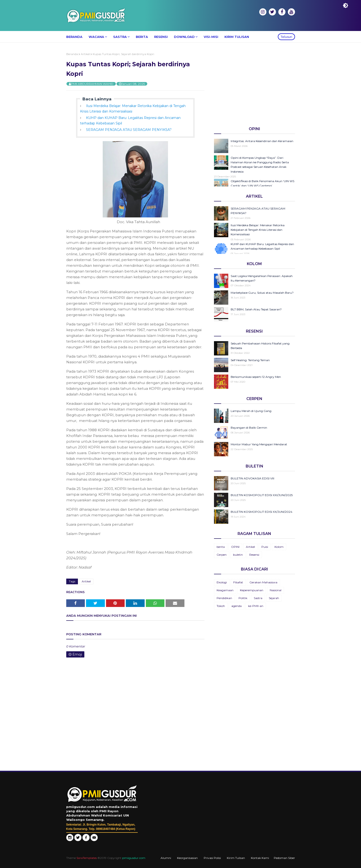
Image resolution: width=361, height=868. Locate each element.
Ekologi (222, 582)
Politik (243, 598)
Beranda (72, 54)
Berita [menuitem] (142, 37)
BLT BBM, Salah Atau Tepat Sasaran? (256, 309)
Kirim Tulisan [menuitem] (237, 37)
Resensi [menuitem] (161, 37)
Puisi (265, 547)
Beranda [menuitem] (74, 37)
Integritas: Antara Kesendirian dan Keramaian (262, 141)
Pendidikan (224, 598)
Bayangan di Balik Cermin (249, 428)
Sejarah (274, 598)
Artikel (85, 54)
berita (221, 547)
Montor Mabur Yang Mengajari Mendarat (259, 444)
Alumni (166, 858)
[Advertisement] (254, 86)
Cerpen (222, 555)
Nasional (276, 590)
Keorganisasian (187, 858)
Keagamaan (225, 590)
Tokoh (221, 606)
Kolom (279, 547)
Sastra (258, 598)
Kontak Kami (260, 858)
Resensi (254, 555)
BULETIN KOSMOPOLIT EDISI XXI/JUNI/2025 (262, 495)
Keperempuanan (252, 590)
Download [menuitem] (184, 37)
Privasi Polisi (212, 858)
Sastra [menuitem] (120, 37)
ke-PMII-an (256, 606)
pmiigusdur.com (134, 858)
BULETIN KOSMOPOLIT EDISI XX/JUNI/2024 (262, 512)
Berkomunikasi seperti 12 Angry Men (256, 377)
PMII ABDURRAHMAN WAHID (92, 84)
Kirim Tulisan (236, 858)
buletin (238, 555)
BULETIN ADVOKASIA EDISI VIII (252, 478)
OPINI (235, 547)
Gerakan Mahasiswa (263, 582)
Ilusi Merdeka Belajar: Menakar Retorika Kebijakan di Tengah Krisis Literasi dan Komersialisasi (258, 230)
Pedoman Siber (284, 858)
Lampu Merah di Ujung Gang (251, 411)
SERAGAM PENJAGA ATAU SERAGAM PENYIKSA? (129, 130)
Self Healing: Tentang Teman (250, 360)
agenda (236, 606)
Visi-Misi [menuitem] (211, 37)
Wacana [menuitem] (96, 37)
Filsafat (238, 582)
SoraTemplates (87, 858)
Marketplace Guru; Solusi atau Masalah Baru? (262, 293)
